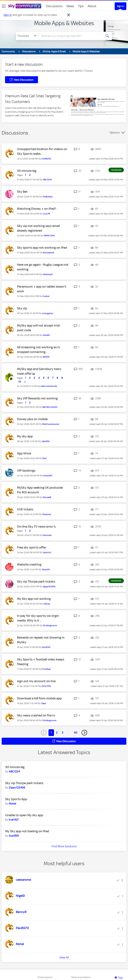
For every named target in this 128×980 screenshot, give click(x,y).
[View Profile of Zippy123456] (49, 587)
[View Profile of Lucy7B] (46, 214)
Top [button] (120, 978)
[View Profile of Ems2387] (48, 476)
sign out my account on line (36, 681)
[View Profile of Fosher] (46, 296)
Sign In (120, 6)
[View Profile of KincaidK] (47, 497)
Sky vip (22, 308)
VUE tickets (25, 509)
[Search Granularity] (27, 36)
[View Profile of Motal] (12, 804)
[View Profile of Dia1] (44, 458)
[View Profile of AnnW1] (46, 335)
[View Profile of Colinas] (46, 604)
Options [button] (115, 133)
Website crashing (29, 564)
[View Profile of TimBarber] (48, 197)
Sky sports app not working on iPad (42, 248)
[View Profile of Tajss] (44, 703)
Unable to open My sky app (24, 815)
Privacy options (45, 977)
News (70, 6)
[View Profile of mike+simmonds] (49, 386)
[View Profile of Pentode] (47, 535)
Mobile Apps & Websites (64, 23)
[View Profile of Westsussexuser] (51, 424)
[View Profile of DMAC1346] (49, 236)
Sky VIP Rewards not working (37, 398)
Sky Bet (22, 192)
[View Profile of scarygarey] (48, 313)
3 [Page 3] (62, 732)
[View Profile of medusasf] (48, 274)
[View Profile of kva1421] (14, 820)
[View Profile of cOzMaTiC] (46, 159)
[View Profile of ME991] (46, 357)
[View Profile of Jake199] (45, 441)
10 (20, 382)
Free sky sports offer (32, 547)
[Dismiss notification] (69, 15)
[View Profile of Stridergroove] (50, 625)
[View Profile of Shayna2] (47, 514)
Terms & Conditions (81, 977)
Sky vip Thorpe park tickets (36, 581)
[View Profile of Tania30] (46, 569)
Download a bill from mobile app (39, 698)
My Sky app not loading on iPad (27, 831)
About (92, 6)
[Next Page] (84, 733)
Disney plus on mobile (32, 419)
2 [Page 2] (57, 732)
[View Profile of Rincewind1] (49, 253)
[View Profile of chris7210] (46, 686)
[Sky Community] (25, 6)
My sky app (25, 436)
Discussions (54, 6)
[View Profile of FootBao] (46, 669)
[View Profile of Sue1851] (14, 836)
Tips (81, 6)
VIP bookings (26, 471)
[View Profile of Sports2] (47, 552)
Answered (116, 170)
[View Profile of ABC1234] (47, 180)
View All (64, 957)
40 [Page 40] (76, 732)
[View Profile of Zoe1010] (46, 647)
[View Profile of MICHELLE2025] (50, 407)
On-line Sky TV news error (35, 527)
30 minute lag (27, 171)
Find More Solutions (64, 846)
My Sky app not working (34, 599)
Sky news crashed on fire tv (36, 715)
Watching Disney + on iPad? (37, 209)
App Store (24, 453)
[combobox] (72, 36)
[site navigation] (4, 6)
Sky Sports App (16, 799)
